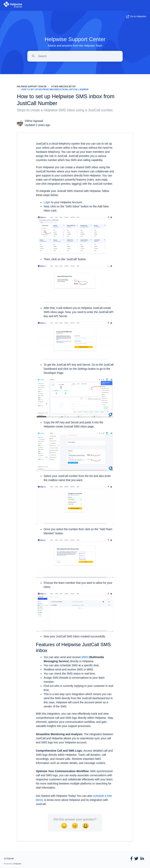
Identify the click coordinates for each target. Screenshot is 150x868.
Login (47, 202)
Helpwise (18, 864)
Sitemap (9, 859)
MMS (85, 657)
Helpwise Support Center (75, 39)
